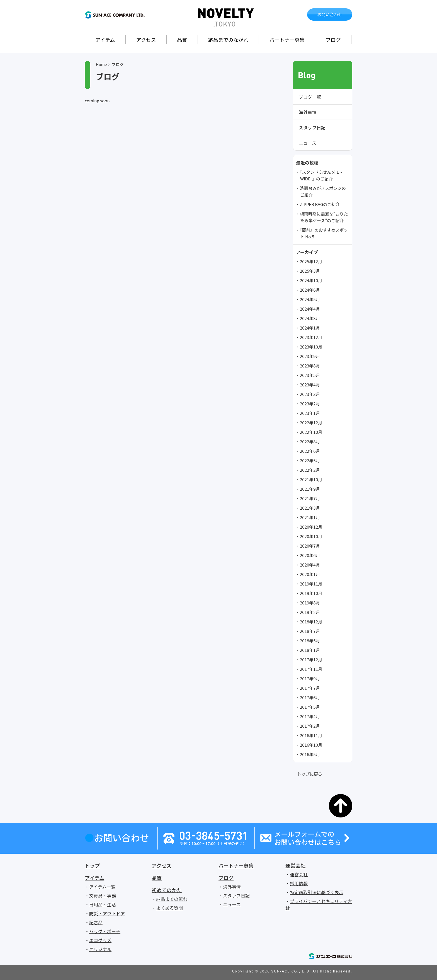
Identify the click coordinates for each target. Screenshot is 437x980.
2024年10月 (311, 280)
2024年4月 (310, 309)
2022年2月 (310, 470)
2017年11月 (311, 669)
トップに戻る (310, 774)
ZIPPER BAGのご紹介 (320, 204)
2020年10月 (311, 536)
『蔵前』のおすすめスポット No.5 (324, 233)
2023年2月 (310, 404)
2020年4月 (310, 565)
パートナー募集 (287, 40)
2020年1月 (310, 574)
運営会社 (295, 865)
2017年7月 (310, 688)
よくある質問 (169, 908)
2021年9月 (310, 489)
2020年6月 (310, 555)
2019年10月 (311, 593)
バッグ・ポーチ (105, 931)
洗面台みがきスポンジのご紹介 (323, 191)
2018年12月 (311, 622)
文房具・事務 (103, 896)
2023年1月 (310, 413)
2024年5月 (310, 299)
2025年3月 (310, 271)
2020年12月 (311, 527)
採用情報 (299, 883)
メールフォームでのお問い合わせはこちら (308, 838)
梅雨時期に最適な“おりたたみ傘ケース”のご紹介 (324, 217)
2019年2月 (310, 612)
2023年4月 (310, 385)
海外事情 (308, 112)
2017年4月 (310, 716)
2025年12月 (311, 261)
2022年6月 (310, 451)
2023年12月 (311, 337)
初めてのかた (167, 890)
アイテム (105, 40)
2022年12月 (311, 423)
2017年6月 (310, 697)
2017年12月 (311, 660)
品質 (182, 40)
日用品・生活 (103, 904)
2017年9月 (310, 678)
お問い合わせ (330, 14)
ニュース (308, 143)
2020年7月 (310, 546)
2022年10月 (311, 432)
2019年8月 (310, 603)
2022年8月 (310, 441)
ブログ (333, 40)
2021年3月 (310, 508)
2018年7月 (310, 631)
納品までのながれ (228, 40)
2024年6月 (310, 290)
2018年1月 (310, 650)
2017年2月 (310, 726)
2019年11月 (311, 584)
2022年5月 (310, 460)
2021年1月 (310, 517)
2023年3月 (310, 394)
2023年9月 (310, 356)
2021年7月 (310, 498)
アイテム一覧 (102, 887)
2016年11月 (311, 735)
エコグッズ (100, 940)
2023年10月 (311, 347)
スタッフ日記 (312, 127)
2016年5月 (310, 754)
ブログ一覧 (310, 97)
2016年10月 (311, 745)
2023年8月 (310, 366)
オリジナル (100, 949)
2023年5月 (310, 375)
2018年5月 (310, 641)
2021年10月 (311, 479)
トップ (92, 865)
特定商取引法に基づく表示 (317, 892)
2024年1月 (310, 328)
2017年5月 (310, 707)
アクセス (146, 40)
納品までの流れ (172, 899)
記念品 (96, 922)
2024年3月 (310, 318)
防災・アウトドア (107, 913)
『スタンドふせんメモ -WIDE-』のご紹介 (321, 175)
